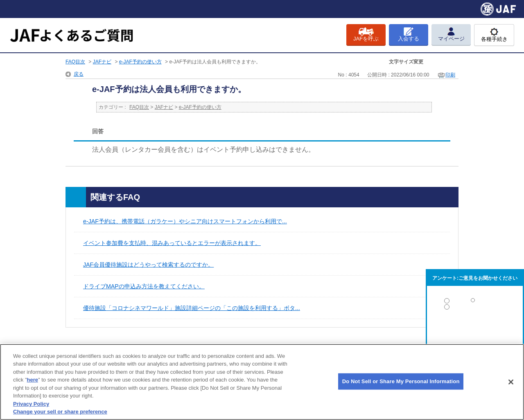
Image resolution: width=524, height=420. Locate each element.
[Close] (511, 382)
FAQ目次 (75, 62)
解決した (475, 302)
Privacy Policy (31, 404)
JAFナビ (102, 62)
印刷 (450, 75)
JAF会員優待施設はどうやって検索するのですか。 (148, 265)
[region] (262, 382)
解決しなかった (475, 329)
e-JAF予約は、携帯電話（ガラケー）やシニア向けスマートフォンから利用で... (185, 221)
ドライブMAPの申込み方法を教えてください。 (144, 286)
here (33, 380)
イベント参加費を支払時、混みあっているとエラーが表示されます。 (172, 243)
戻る (79, 74)
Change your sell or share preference (60, 412)
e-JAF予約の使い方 (140, 62)
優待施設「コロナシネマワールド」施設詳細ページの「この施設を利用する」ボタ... (192, 308)
